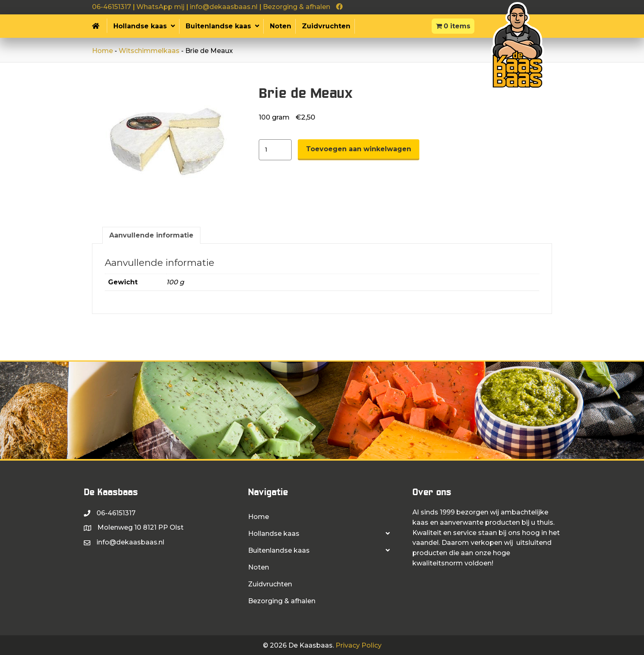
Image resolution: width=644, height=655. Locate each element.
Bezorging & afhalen (297, 7)
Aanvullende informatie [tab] (151, 235)
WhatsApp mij (160, 7)
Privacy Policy (359, 645)
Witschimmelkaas (149, 51)
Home (102, 51)
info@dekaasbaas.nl (224, 7)
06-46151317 (112, 7)
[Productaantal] (275, 150)
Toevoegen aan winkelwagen (359, 149)
